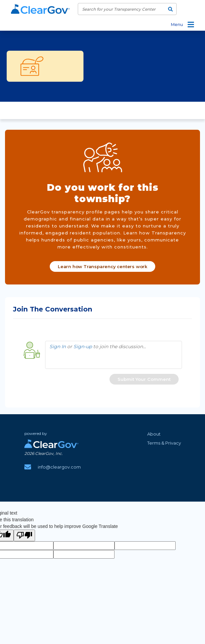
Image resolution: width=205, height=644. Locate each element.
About (154, 434)
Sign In (58, 347)
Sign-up (83, 347)
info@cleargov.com (59, 467)
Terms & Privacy (164, 443)
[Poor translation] (24, 535)
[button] (144, 379)
